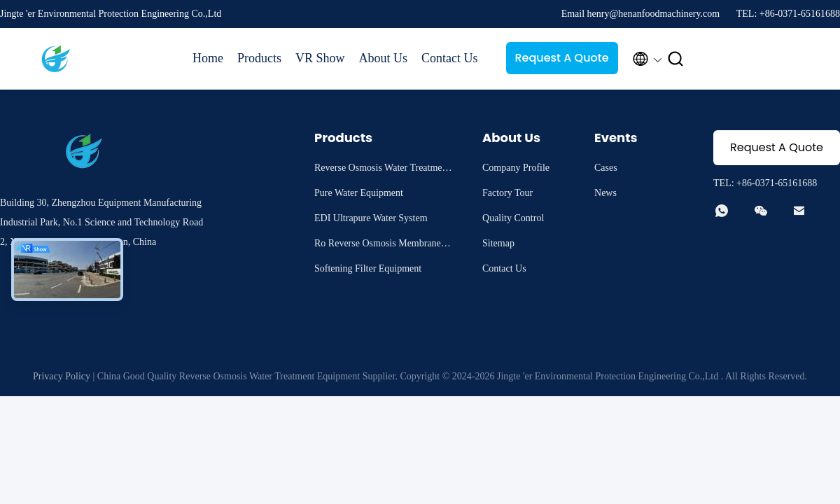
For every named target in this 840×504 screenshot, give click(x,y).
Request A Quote (561, 58)
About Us (384, 58)
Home (208, 58)
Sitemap (498, 243)
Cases (606, 168)
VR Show (320, 58)
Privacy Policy (62, 376)
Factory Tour (507, 193)
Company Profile (516, 168)
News (605, 193)
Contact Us (450, 58)
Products (259, 58)
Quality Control (513, 218)
